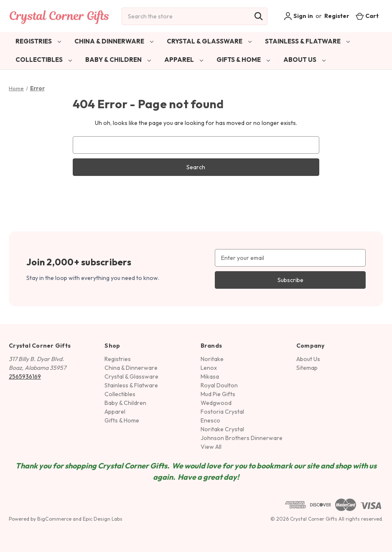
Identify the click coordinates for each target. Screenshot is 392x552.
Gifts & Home (243, 60)
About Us (304, 60)
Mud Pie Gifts (218, 394)
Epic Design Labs (103, 519)
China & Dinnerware (114, 41)
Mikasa (210, 376)
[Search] (259, 16)
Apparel (184, 60)
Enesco (210, 420)
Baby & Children (118, 60)
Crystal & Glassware (209, 41)
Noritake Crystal (222, 429)
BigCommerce (54, 519)
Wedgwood (216, 403)
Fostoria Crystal (222, 412)
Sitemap (307, 368)
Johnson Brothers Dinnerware (242, 438)
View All (211, 447)
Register (337, 16)
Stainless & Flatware (307, 41)
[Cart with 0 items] (367, 16)
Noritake (212, 359)
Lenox (209, 368)
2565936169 (25, 376)
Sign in (298, 16)
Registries (38, 41)
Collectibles (44, 60)
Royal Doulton (219, 385)
